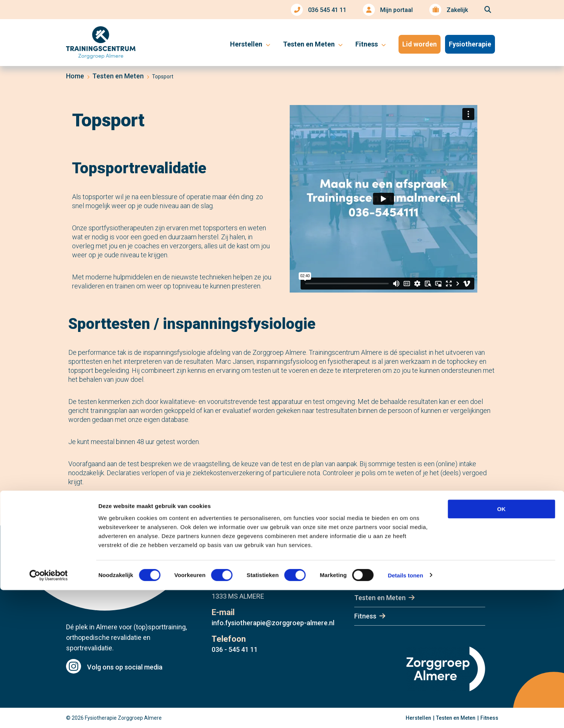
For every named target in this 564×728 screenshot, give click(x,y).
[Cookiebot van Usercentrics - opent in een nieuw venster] (49, 713)
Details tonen (405, 713)
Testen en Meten (380, 598)
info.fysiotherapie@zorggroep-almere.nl (273, 623)
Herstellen (370, 579)
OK (502, 647)
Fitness (365, 616)
